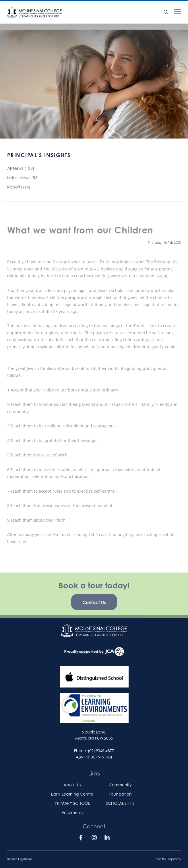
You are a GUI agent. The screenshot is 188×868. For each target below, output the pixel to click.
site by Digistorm (168, 859)
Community (120, 785)
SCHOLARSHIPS (120, 803)
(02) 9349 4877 (101, 751)
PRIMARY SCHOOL (72, 803)
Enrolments (72, 812)
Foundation (120, 794)
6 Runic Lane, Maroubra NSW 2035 (94, 735)
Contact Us (94, 606)
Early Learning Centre (72, 794)
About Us (72, 785)
